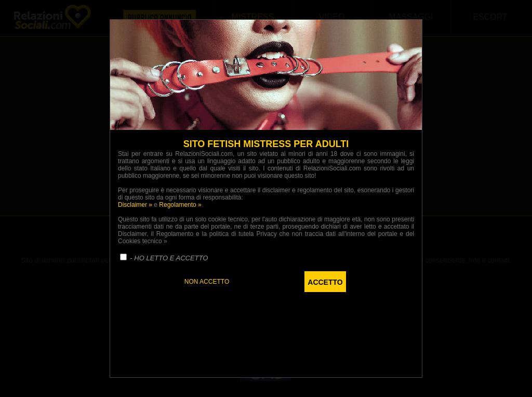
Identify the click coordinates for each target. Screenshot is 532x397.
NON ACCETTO (207, 282)
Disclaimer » (135, 205)
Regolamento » (180, 205)
